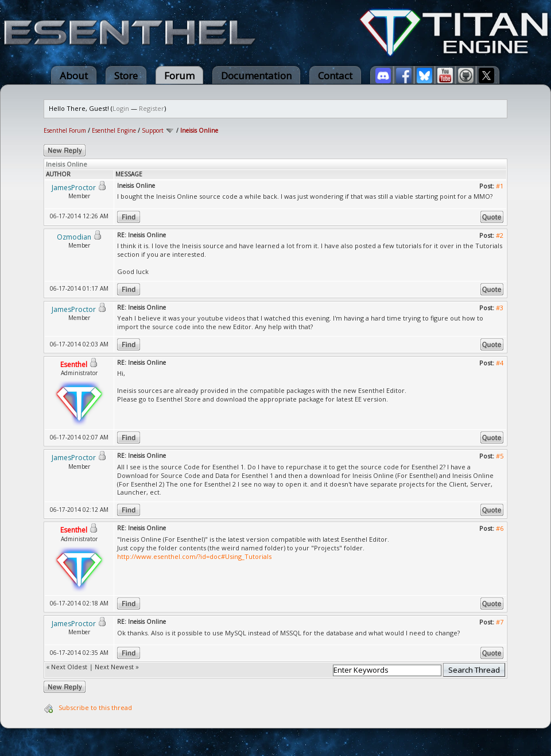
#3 (500, 308)
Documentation (256, 76)
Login (121, 108)
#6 (500, 528)
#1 (500, 186)
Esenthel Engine (114, 130)
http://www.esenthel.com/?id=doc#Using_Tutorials (194, 556)
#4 (500, 363)
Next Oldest (69, 667)
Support (153, 130)
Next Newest (114, 667)
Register (152, 108)
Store (126, 76)
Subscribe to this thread (95, 707)
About (74, 76)
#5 (500, 456)
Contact (335, 76)
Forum (179, 76)
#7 (500, 622)
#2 (500, 235)
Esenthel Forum (65, 130)
